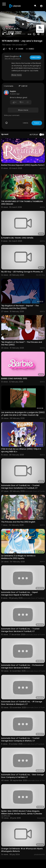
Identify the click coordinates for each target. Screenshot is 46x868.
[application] (23, 24)
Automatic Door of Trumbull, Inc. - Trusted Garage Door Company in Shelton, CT (20, 739)
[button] (41, 6)
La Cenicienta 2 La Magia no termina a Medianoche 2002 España (18, 557)
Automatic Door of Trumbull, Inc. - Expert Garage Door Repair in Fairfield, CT (20, 594)
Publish (37, 123)
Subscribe (36, 57)
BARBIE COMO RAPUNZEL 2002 (14, 379)
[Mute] (38, 34)
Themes (40, 29)
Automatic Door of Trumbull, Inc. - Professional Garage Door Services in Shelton (22, 666)
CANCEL (26, 123)
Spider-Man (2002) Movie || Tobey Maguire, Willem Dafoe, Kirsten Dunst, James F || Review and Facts (22, 814)
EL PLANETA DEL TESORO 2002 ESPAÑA (17, 238)
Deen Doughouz (13, 56)
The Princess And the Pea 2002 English (18, 522)
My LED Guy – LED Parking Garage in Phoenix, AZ (22, 272)
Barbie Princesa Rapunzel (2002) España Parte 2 (23, 165)
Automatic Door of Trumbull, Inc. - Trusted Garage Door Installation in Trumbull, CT (20, 487)
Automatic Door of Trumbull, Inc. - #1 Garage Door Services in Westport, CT (22, 703)
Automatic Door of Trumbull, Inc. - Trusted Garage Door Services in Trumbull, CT (20, 630)
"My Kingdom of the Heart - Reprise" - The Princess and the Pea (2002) (20, 307)
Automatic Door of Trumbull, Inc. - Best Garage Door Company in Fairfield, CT (23, 776)
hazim (13, 91)
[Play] (3, 34)
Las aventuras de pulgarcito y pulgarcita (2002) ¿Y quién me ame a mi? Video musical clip (23, 414)
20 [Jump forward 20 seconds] (34, 34)
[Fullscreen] (43, 34)
